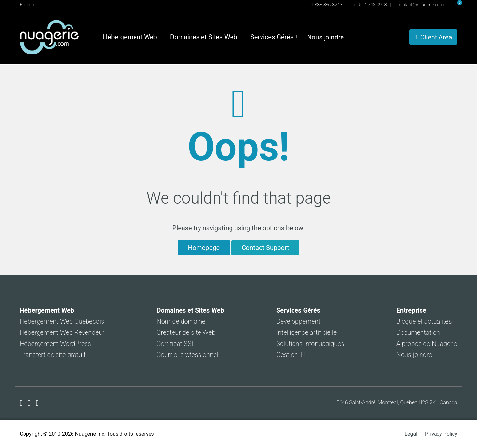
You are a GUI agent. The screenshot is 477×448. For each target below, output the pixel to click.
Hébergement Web (132, 37)
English (27, 5)
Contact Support (265, 248)
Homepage (204, 248)
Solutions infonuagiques (310, 344)
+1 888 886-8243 (325, 5)
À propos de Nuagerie (427, 344)
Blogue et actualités (424, 321)
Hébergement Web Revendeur (62, 332)
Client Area (433, 37)
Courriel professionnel (188, 355)
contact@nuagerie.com (421, 5)
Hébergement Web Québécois (62, 321)
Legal (411, 434)
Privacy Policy (441, 434)
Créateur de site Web (186, 332)
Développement (298, 321)
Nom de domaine (181, 321)
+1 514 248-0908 (370, 5)
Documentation (418, 332)
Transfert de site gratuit (53, 355)
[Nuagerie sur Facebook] (22, 403)
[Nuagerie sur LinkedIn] (37, 403)
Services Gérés (274, 37)
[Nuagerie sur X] (30, 403)
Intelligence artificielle (306, 332)
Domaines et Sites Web (205, 37)
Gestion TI (291, 355)
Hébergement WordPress (56, 344)
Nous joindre (325, 37)
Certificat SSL (176, 344)
